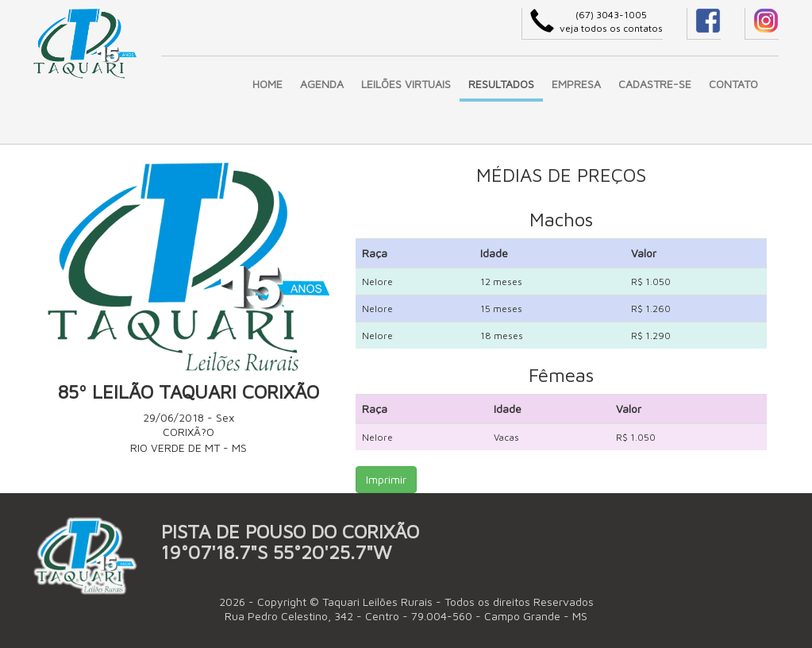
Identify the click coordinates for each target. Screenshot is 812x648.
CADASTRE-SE (655, 84)
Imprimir (386, 479)
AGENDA (322, 84)
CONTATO (733, 84)
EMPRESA (576, 84)
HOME (267, 84)
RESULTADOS (501, 84)
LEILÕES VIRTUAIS (406, 84)
